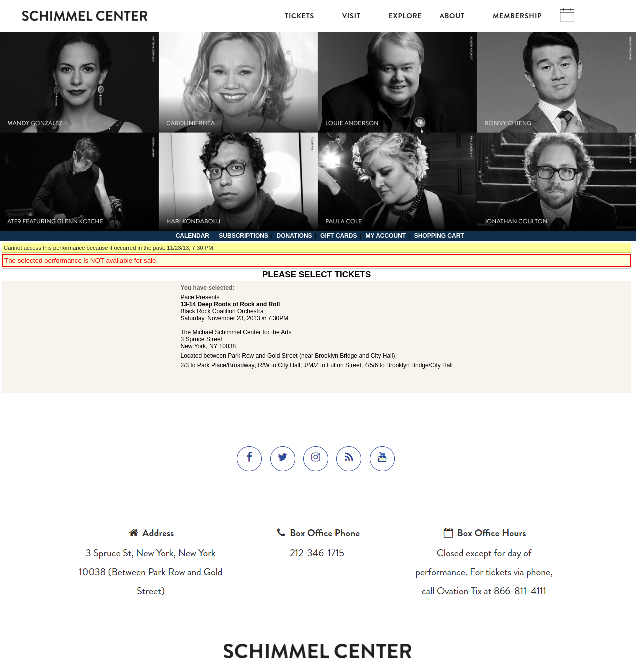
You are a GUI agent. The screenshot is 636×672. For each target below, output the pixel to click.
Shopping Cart (439, 236)
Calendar (193, 236)
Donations (294, 236)
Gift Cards (339, 236)
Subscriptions (244, 236)
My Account (385, 236)
